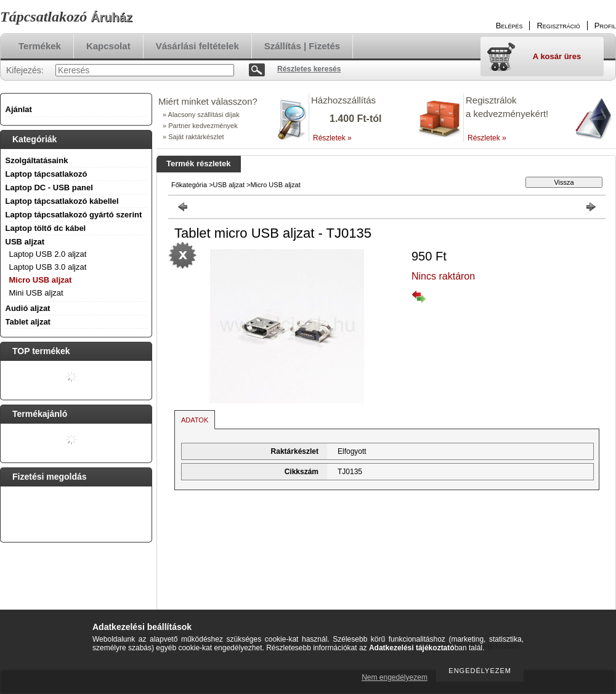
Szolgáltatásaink (37, 160)
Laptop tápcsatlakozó (47, 174)
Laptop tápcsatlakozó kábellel (62, 201)
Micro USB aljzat (41, 280)
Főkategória (189, 185)
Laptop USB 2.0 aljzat (48, 254)
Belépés (509, 26)
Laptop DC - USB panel (49, 188)
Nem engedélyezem (395, 677)
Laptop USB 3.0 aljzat (48, 267)
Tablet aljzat (28, 322)
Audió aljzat (28, 308)
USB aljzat (229, 185)
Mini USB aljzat (36, 293)
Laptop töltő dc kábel (46, 228)
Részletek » (332, 138)
